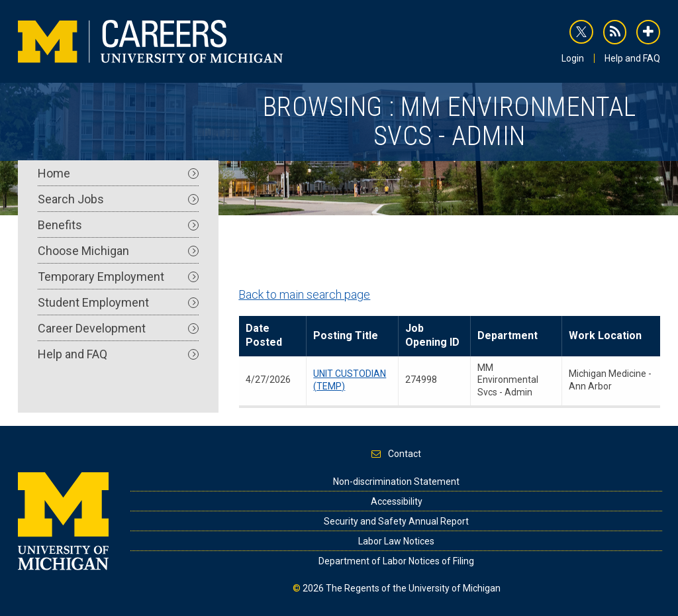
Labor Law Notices (396, 541)
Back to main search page (304, 294)
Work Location (605, 335)
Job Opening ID (432, 335)
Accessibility (397, 501)
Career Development (118, 328)
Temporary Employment (118, 277)
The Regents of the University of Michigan (413, 588)
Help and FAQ (632, 58)
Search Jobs (118, 199)
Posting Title (346, 335)
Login (573, 58)
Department (508, 335)
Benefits (118, 225)
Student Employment (118, 302)
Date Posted (264, 335)
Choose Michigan (118, 251)
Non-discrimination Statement (396, 482)
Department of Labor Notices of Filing (396, 561)
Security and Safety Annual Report (396, 521)
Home (118, 173)
